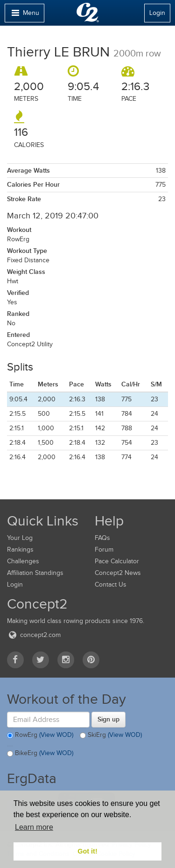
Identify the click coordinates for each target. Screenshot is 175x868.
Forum (104, 549)
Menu (24, 15)
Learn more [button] (34, 827)
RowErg (40, 735)
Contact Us (111, 584)
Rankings (20, 549)
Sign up (108, 719)
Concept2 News (118, 573)
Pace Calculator (117, 561)
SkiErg (111, 735)
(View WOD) (56, 735)
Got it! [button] (87, 851)
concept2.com (34, 635)
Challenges (23, 561)
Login (157, 13)
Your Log (20, 538)
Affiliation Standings (35, 573)
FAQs (102, 538)
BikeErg (40, 754)
